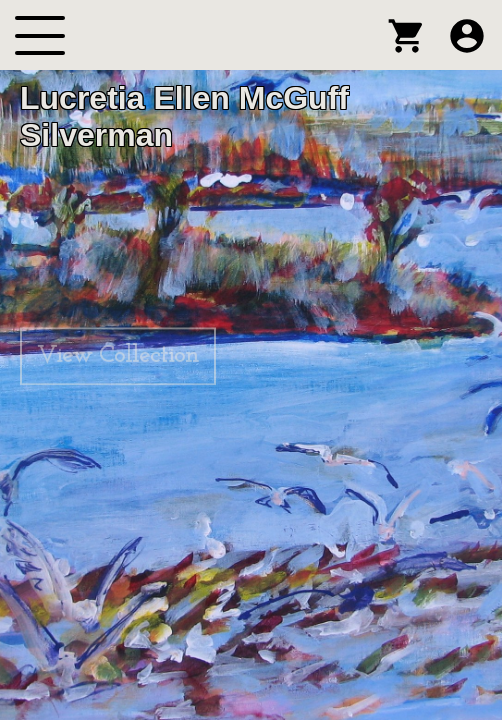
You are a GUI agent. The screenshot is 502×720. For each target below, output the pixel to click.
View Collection (118, 356)
